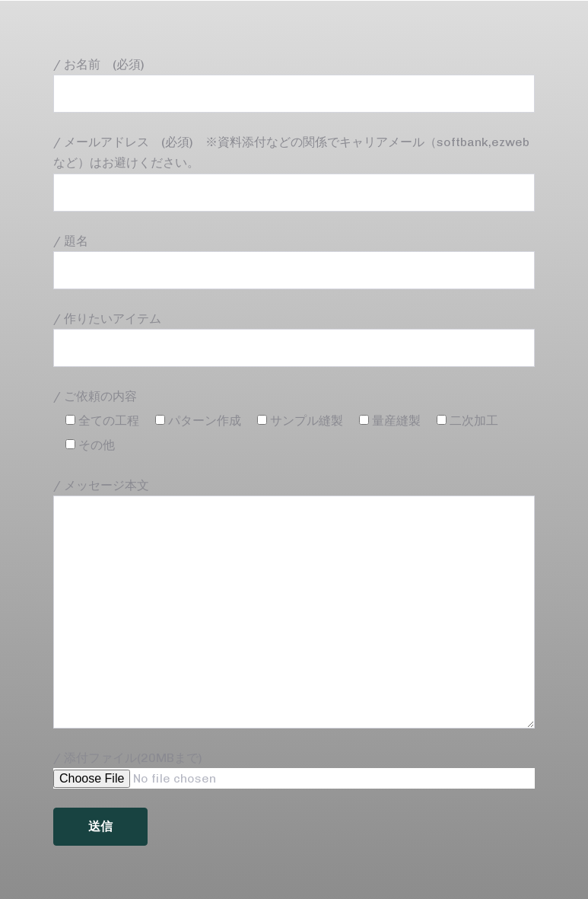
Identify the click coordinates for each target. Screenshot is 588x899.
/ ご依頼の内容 (95, 396)
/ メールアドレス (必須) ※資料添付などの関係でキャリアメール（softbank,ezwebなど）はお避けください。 (294, 173)
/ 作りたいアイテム (294, 339)
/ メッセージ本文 (294, 603)
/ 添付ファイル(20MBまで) (294, 770)
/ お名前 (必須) (294, 85)
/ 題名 (294, 261)
